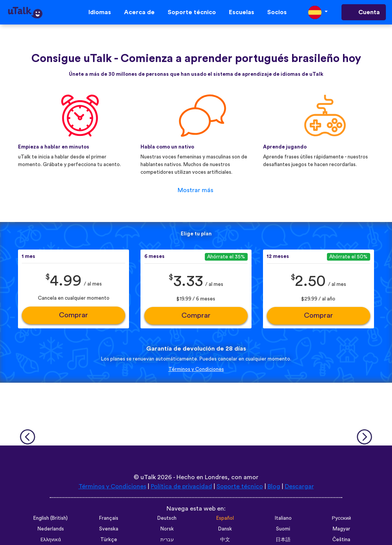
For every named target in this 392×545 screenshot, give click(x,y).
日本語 (283, 540)
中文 (225, 540)
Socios (277, 12)
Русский (341, 518)
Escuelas (242, 12)
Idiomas (100, 12)
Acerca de (139, 12)
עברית (167, 540)
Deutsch (167, 518)
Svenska (109, 529)
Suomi (283, 529)
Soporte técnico (192, 12)
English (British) (51, 518)
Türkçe (109, 540)
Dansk (225, 529)
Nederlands (51, 529)
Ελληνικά (51, 540)
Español (225, 518)
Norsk (167, 529)
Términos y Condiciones (196, 369)
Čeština (341, 540)
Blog (274, 486)
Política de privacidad (181, 486)
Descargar (299, 486)
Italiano (283, 518)
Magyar (341, 529)
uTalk (148, 477)
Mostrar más (195, 190)
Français (109, 518)
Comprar (73, 315)
